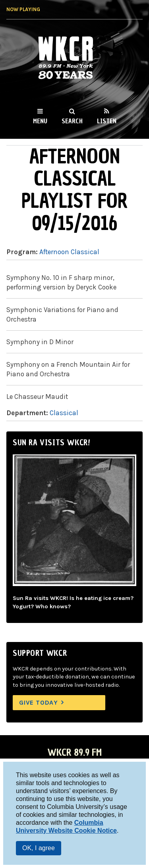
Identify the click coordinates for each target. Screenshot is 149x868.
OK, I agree (39, 848)
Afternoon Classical (69, 252)
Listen (107, 121)
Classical (64, 413)
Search (72, 121)
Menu (40, 121)
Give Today (39, 702)
